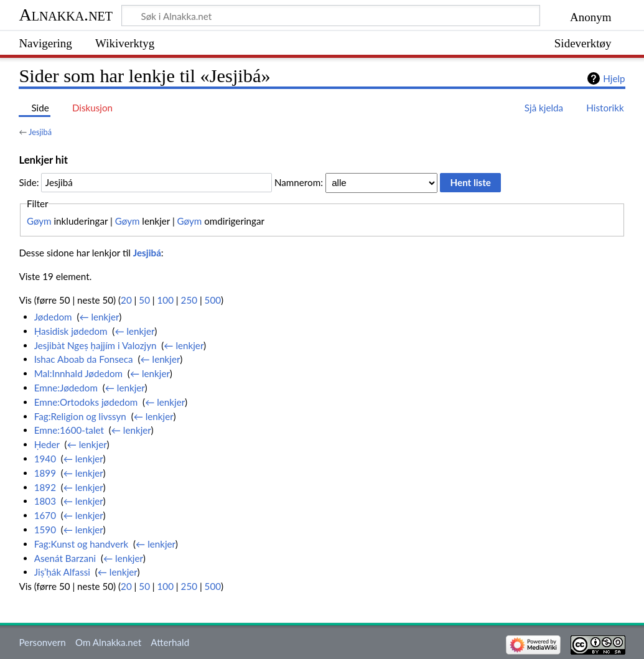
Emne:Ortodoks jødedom (86, 402)
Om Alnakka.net (108, 642)
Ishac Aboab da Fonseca (84, 359)
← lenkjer (99, 317)
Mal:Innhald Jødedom (78, 373)
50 (144, 300)
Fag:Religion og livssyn (80, 416)
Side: (29, 182)
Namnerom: (299, 182)
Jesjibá (40, 132)
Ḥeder (47, 444)
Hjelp (614, 78)
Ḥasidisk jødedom (71, 331)
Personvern (42, 642)
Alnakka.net (66, 15)
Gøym (39, 221)
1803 (45, 501)
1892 (45, 487)
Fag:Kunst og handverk (82, 544)
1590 (45, 530)
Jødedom (53, 317)
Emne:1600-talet (69, 430)
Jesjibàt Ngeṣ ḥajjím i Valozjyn (96, 345)
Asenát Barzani (65, 558)
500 (213, 300)
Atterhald (170, 642)
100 (166, 300)
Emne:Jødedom (66, 388)
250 (189, 300)
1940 (45, 459)
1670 (45, 515)
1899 (45, 473)
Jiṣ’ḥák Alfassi (62, 572)
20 (126, 300)
